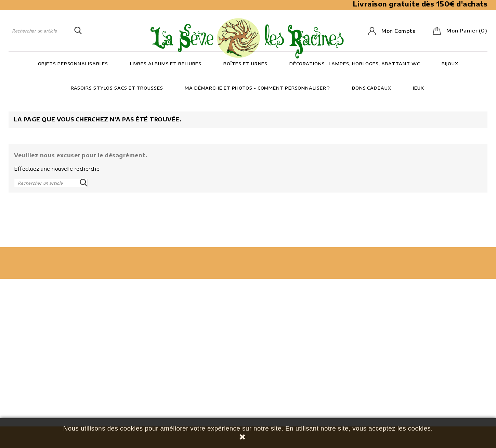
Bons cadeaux (372, 88)
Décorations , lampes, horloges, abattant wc (355, 64)
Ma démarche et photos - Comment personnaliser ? (257, 88)
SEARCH (78, 31)
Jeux (419, 88)
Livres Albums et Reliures (166, 64)
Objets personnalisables (73, 64)
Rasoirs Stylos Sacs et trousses (117, 88)
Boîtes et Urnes (246, 64)
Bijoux (450, 64)
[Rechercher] (45, 31)
